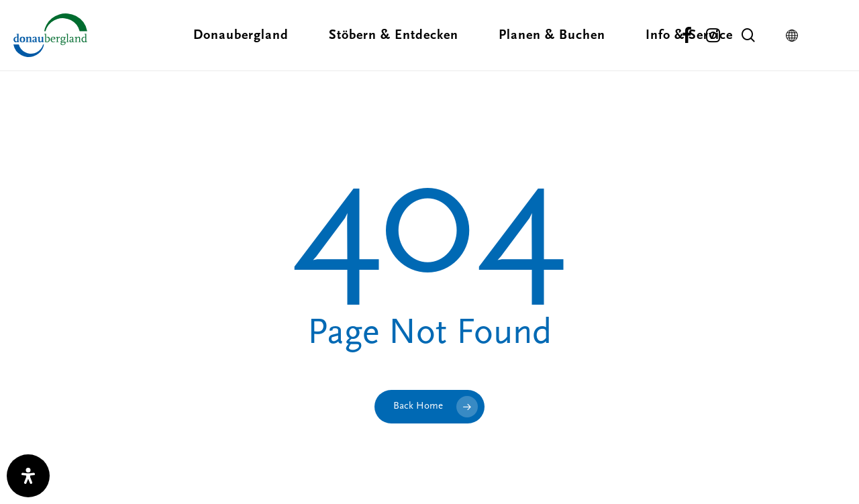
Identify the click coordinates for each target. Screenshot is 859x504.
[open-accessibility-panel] (28, 476)
